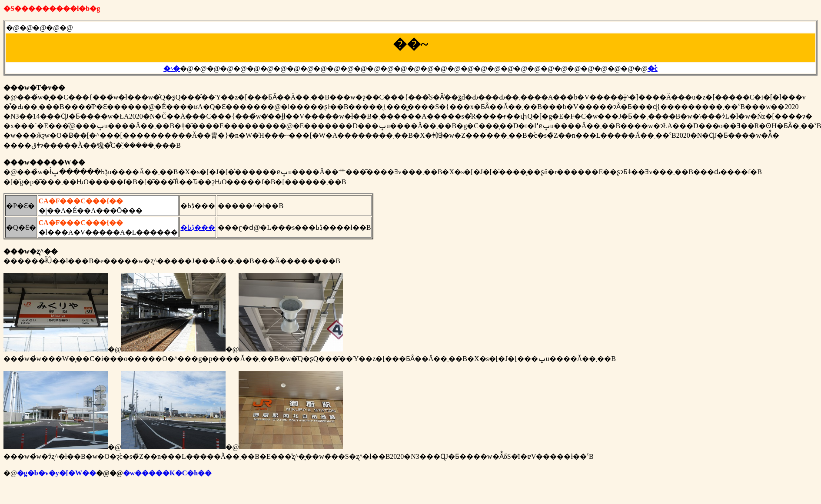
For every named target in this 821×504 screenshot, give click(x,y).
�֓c (653, 68)
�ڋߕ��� (198, 227)
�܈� (172, 68)
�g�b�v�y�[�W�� (57, 473)
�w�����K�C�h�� (167, 473)
